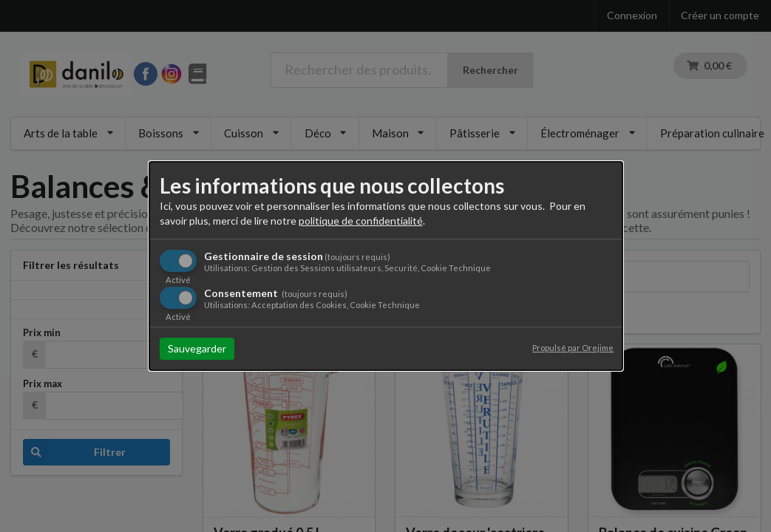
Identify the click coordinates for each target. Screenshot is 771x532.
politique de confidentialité (361, 221)
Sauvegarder (197, 348)
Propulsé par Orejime (573, 348)
